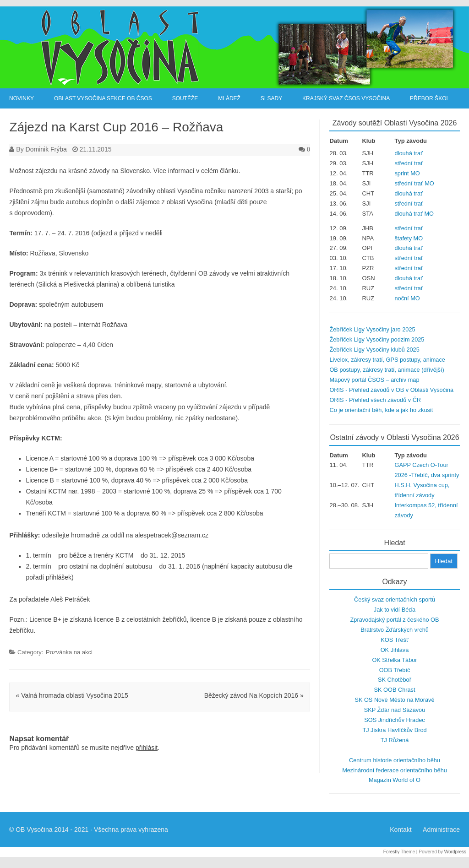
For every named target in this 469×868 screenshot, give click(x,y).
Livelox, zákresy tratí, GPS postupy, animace (387, 360)
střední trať (409, 163)
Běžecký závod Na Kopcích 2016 (254, 695)
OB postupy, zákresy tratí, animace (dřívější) (387, 370)
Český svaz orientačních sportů (395, 599)
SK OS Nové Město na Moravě (394, 700)
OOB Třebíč (395, 670)
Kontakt (401, 830)
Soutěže (185, 98)
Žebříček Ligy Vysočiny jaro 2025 (372, 329)
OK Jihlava (395, 650)
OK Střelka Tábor (394, 660)
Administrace (441, 830)
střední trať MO (414, 183)
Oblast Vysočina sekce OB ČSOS (103, 98)
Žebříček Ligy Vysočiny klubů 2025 (374, 350)
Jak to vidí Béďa (395, 610)
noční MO (407, 298)
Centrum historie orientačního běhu (395, 760)
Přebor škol (430, 98)
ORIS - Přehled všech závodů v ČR (375, 400)
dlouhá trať (409, 153)
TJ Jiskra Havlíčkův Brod (394, 730)
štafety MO (409, 238)
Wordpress (455, 852)
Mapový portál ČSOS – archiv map (374, 380)
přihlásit (147, 748)
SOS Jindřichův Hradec (394, 720)
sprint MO (407, 173)
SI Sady (271, 98)
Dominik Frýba (46, 149)
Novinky (22, 98)
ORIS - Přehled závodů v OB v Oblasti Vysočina (391, 390)
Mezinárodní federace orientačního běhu (395, 770)
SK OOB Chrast (395, 690)
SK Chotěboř (395, 680)
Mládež (229, 98)
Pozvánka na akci (69, 652)
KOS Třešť (394, 640)
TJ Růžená (395, 740)
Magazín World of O (395, 780)
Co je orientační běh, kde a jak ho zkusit (381, 410)
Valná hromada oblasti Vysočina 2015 (72, 695)
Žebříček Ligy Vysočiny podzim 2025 (377, 339)
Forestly (392, 852)
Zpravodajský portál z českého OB (395, 620)
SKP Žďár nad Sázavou (395, 710)
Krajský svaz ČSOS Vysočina (346, 98)
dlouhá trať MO (414, 214)
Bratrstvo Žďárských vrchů (395, 630)
